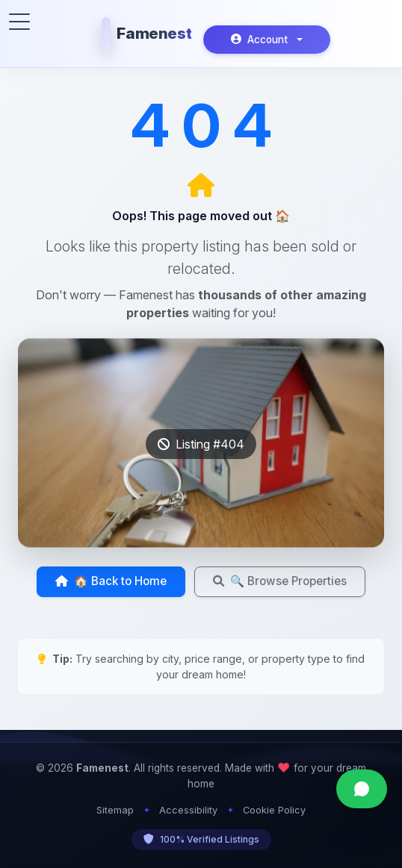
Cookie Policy (274, 810)
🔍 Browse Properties (280, 581)
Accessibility (188, 810)
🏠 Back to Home (111, 581)
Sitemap (115, 810)
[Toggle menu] (19, 22)
